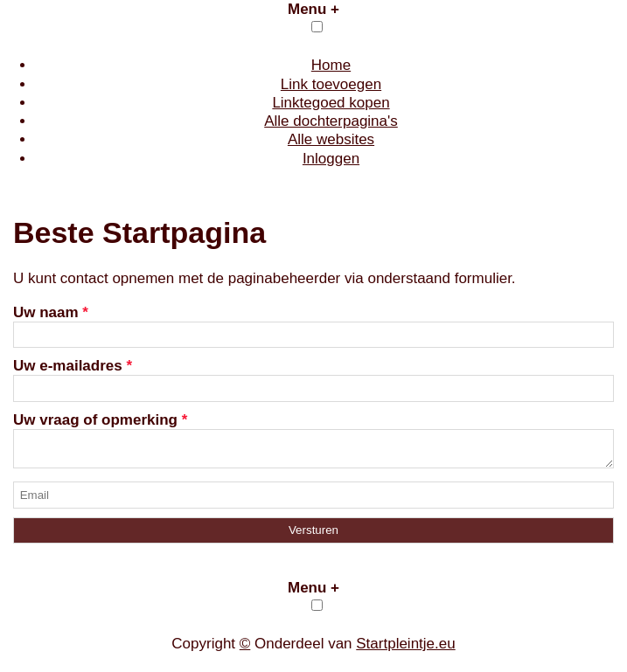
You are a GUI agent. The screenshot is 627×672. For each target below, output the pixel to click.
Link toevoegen (331, 84)
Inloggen (331, 159)
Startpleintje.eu (405, 649)
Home (331, 65)
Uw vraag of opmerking (100, 420)
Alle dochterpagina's (331, 121)
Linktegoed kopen (331, 103)
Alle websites (331, 139)
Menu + (313, 9)
